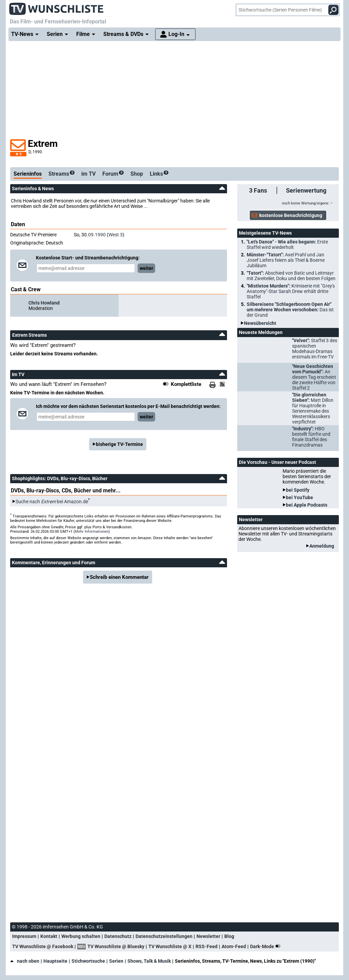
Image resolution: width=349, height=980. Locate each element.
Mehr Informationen (92, 532)
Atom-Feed (234, 946)
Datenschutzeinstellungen (164, 936)
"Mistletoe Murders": (291, 291)
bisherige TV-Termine (119, 444)
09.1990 (97, 235)
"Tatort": (291, 276)
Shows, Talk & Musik (149, 961)
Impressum (24, 936)
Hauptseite (55, 961)
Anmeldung (322, 546)
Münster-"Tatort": (286, 260)
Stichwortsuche (88, 961)
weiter (146, 268)
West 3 (116, 235)
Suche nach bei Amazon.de (52, 502)
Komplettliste (186, 384)
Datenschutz (118, 936)
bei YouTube (300, 497)
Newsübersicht (260, 323)
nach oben (25, 961)
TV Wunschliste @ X (170, 946)
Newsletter (208, 936)
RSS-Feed (207, 946)
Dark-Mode (267, 946)
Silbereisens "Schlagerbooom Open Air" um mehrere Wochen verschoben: (290, 310)
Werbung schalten (81, 936)
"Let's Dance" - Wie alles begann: (287, 244)
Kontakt (49, 936)
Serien (116, 961)
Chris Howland (44, 303)
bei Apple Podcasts (307, 505)
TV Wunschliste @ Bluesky (116, 946)
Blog (229, 936)
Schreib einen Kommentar (119, 577)
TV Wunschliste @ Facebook (43, 946)
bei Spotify (298, 490)
